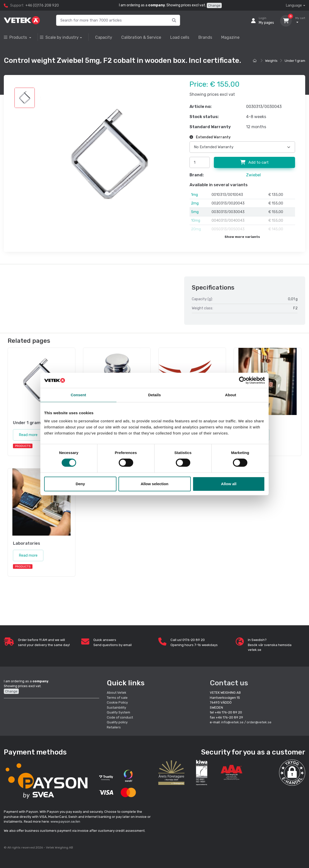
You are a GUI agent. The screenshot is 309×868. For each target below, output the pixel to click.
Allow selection (154, 484)
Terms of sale (117, 698)
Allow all (229, 484)
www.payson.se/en (65, 822)
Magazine (230, 37)
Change (214, 5)
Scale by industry (59, 37)
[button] (292, 773)
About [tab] (231, 395)
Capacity (104, 37)
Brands (205, 37)
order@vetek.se (259, 722)
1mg (194, 195)
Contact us (229, 683)
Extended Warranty (210, 137)
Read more (28, 435)
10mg (196, 221)
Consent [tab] (79, 395)
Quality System (118, 712)
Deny (80, 484)
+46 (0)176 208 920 (42, 5)
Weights (271, 61)
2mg (195, 203)
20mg (196, 229)
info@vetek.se (232, 722)
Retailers (114, 727)
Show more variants (242, 237)
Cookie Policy (117, 702)
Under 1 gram (295, 61)
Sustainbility (117, 707)
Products (16, 37)
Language (294, 5)
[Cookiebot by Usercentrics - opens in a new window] (243, 380)
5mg (195, 212)
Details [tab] (154, 395)
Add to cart (254, 162)
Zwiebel (253, 175)
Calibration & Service (141, 37)
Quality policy (117, 722)
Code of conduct (120, 717)
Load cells (180, 37)
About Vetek (117, 693)
